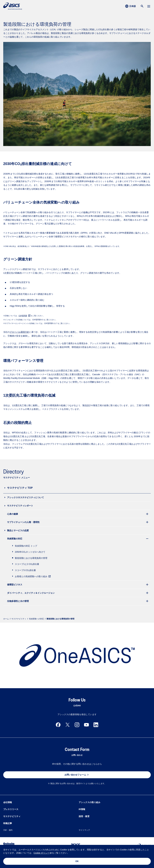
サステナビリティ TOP (20, 488)
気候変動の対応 (15, 539)
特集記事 (8, 823)
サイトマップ (84, 830)
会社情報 (8, 802)
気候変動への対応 (36, 619)
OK (77, 861)
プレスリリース (11, 809)
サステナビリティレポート (20, 506)
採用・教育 (84, 816)
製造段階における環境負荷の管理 (31, 558)
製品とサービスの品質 (18, 530)
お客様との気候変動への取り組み (33, 576)
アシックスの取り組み (90, 802)
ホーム (6, 619)
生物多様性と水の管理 (18, 601)
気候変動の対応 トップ (26, 546)
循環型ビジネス (15, 585)
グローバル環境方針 (19, 332)
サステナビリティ (19, 619)
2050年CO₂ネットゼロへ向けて (30, 552)
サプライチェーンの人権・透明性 (23, 522)
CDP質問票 (23, 316)
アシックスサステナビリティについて (26, 497)
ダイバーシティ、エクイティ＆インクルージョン (31, 593)
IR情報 (82, 809)
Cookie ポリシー (42, 853)
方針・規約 (8, 830)
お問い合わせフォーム (77, 775)
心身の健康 (13, 514)
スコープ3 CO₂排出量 (25, 570)
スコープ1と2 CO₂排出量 (27, 564)
